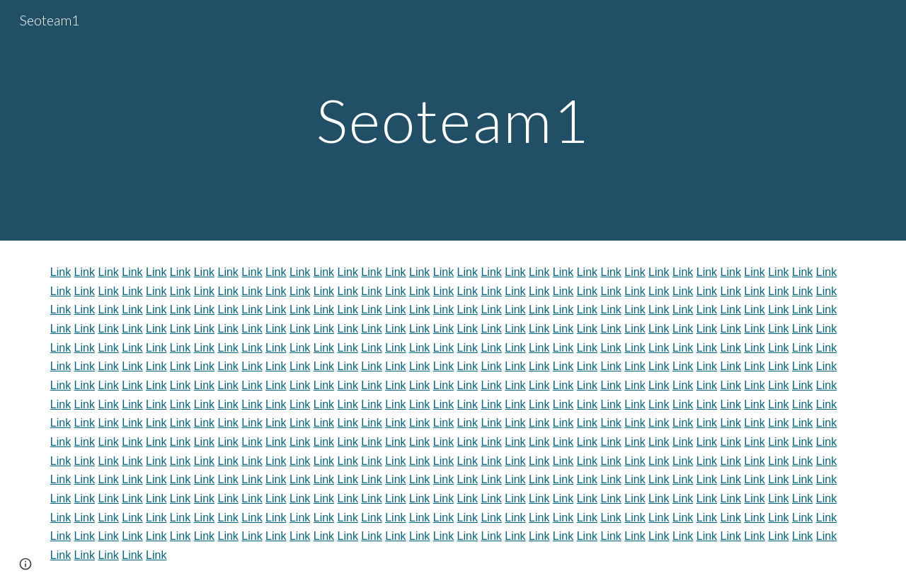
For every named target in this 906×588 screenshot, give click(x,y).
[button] (25, 564)
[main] (453, 120)
